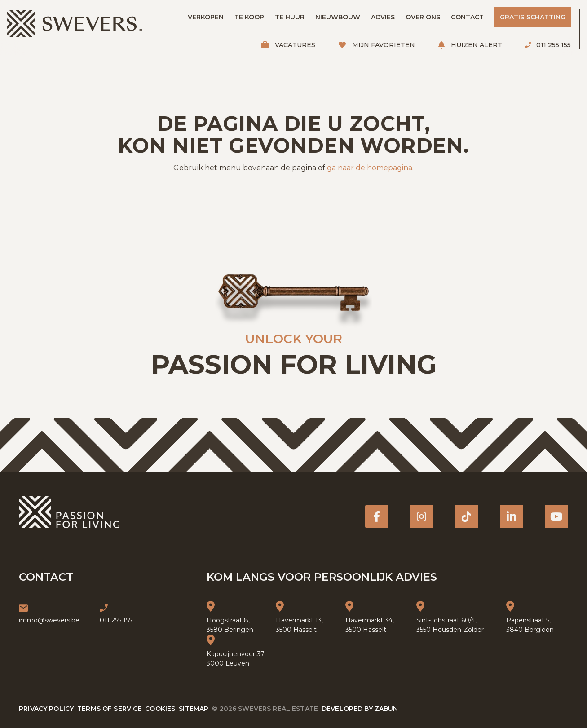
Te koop (249, 17)
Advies (383, 17)
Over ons (423, 17)
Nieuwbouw (338, 17)
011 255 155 (553, 45)
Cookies (160, 709)
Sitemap (194, 709)
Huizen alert (476, 45)
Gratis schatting (533, 17)
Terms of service (109, 709)
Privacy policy (46, 709)
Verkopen (206, 17)
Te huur (290, 17)
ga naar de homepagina (370, 168)
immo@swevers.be (49, 620)
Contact (467, 17)
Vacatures (294, 45)
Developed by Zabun (360, 709)
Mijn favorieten (383, 45)
